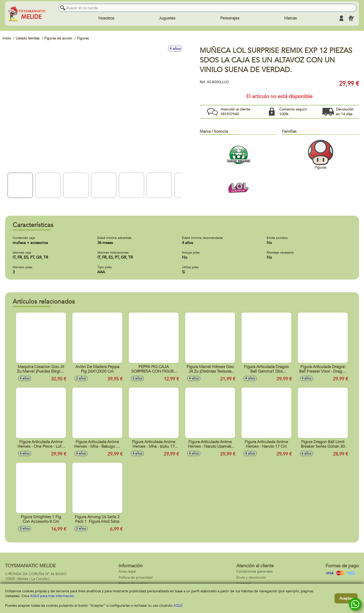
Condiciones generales (255, 571)
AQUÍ (178, 606)
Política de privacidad (136, 577)
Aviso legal (127, 571)
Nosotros (106, 18)
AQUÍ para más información (52, 596)
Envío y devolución (251, 577)
